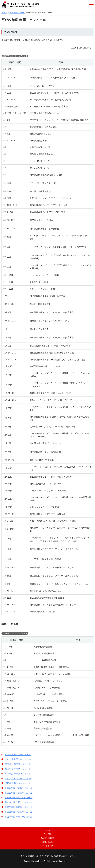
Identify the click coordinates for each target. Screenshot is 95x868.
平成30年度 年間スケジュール (18, 788)
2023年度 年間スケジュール (18, 764)
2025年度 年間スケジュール (18, 755)
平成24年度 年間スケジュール (18, 817)
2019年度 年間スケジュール (18, 783)
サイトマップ (47, 846)
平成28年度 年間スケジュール (18, 798)
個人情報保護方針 (47, 838)
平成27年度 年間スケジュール (18, 802)
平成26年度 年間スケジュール (18, 807)
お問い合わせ (47, 842)
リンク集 (47, 834)
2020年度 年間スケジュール (18, 778)
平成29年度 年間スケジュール (18, 793)
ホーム (4, 13)
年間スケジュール (17, 13)
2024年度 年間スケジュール (18, 759)
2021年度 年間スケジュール (18, 774)
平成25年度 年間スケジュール (18, 812)
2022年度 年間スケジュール (18, 769)
